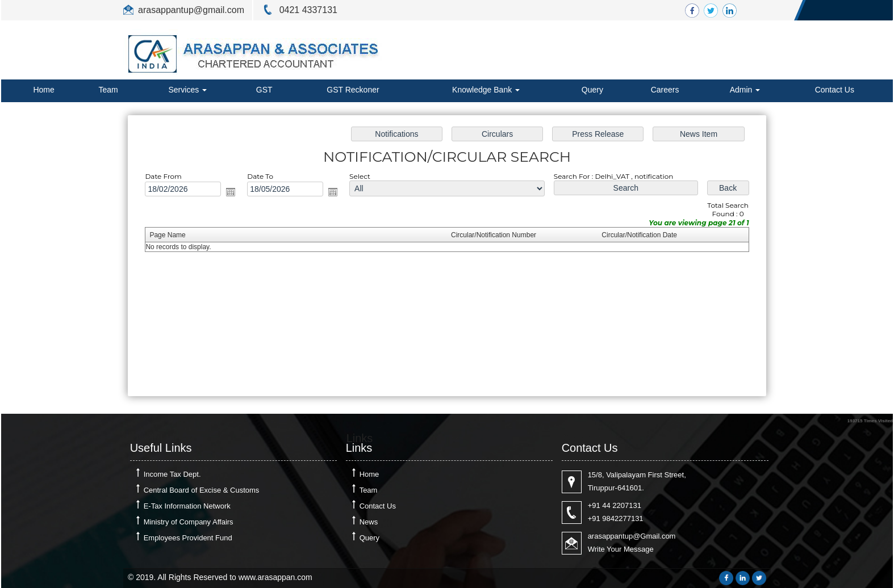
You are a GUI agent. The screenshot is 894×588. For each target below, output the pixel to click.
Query (592, 90)
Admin (745, 90)
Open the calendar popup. (239, 194)
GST (264, 90)
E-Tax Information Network (187, 506)
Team (108, 90)
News (369, 522)
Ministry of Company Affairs (189, 522)
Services (187, 90)
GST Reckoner (353, 90)
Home (43, 90)
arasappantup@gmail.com (191, 10)
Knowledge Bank (486, 90)
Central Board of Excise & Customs (202, 490)
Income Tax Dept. (172, 474)
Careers (665, 90)
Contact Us (835, 90)
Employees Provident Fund (188, 538)
